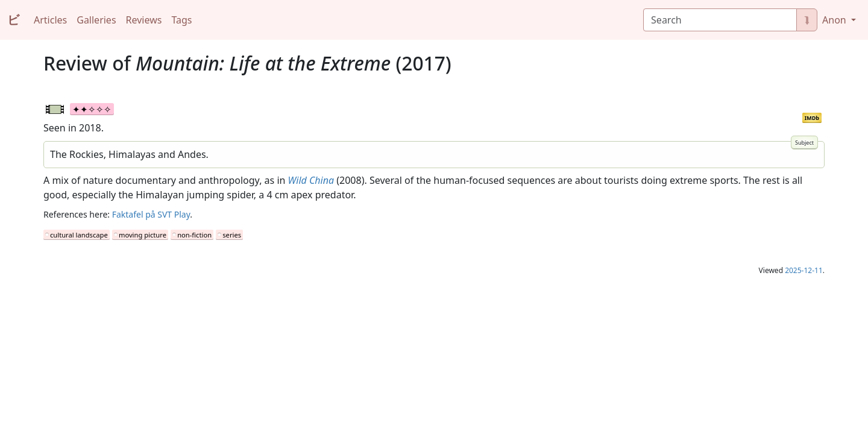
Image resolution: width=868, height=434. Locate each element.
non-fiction (194, 235)
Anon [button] (835, 20)
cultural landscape (79, 235)
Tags (181, 20)
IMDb (812, 118)
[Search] (720, 20)
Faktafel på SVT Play (151, 214)
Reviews (144, 20)
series (232, 235)
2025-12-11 (804, 270)
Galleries (96, 20)
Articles (50, 20)
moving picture (143, 235)
